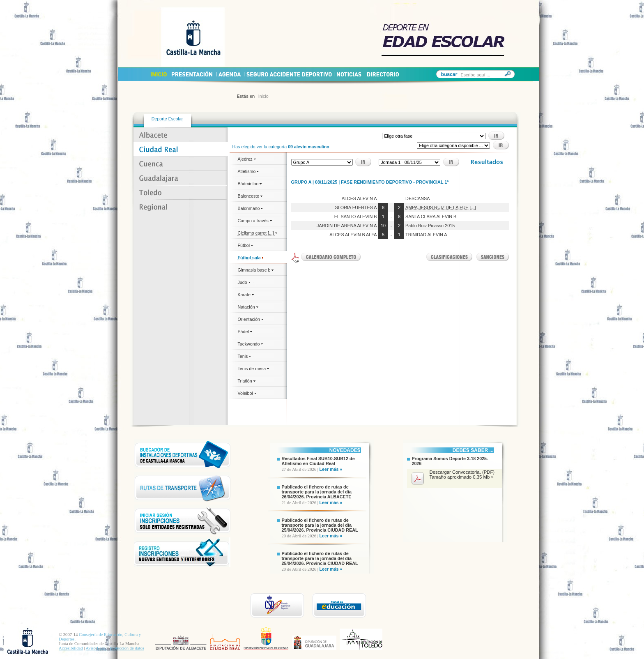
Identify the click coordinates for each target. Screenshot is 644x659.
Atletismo (248, 171)
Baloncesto (250, 196)
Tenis (245, 356)
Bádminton (250, 184)
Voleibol (247, 393)
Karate (246, 295)
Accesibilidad (71, 648)
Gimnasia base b (256, 270)
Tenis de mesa (254, 369)
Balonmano (251, 208)
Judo (244, 282)
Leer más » (331, 469)
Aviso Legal (96, 648)
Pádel (245, 332)
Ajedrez (247, 159)
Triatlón (247, 381)
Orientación (251, 319)
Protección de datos (127, 648)
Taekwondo (251, 344)
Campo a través (255, 221)
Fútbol (246, 245)
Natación (248, 307)
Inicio (263, 96)
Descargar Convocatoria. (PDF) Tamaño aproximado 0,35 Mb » (462, 475)
